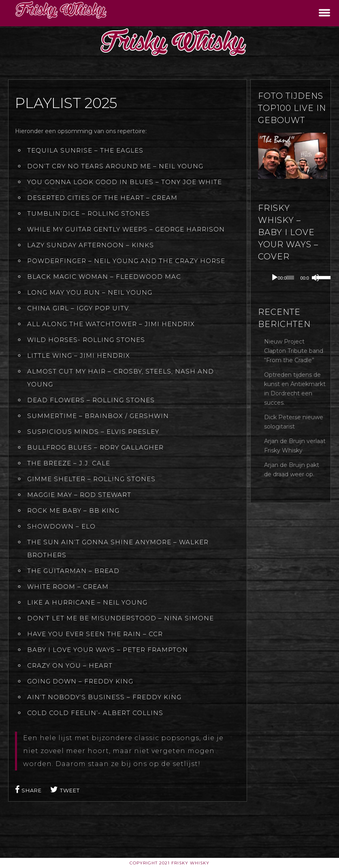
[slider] (290, 278)
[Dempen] (316, 278)
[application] (299, 278)
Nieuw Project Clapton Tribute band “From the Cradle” (294, 351)
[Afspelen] (275, 278)
